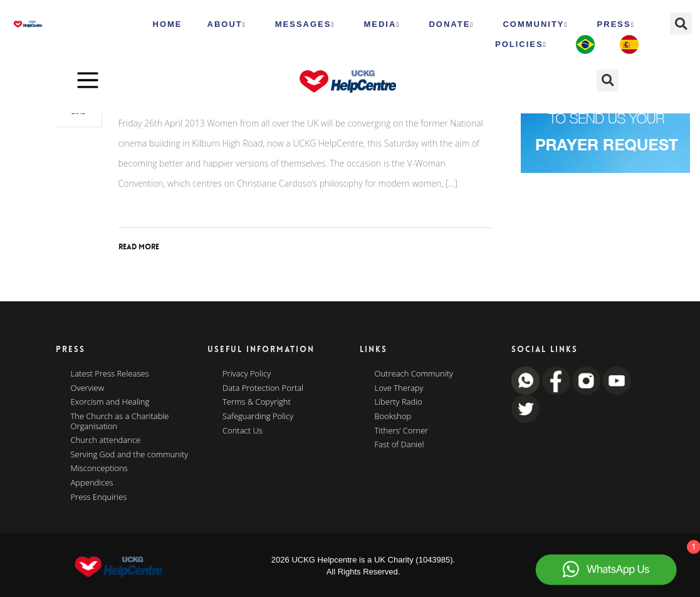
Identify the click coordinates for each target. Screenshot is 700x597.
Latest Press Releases (110, 374)
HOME (168, 24)
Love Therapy (399, 388)
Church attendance (106, 440)
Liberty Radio (399, 402)
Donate (451, 24)
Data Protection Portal (263, 388)
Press (616, 24)
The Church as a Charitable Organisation (120, 421)
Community (535, 24)
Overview (88, 388)
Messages (305, 24)
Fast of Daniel (400, 445)
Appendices (92, 483)
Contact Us (243, 431)
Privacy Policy (247, 374)
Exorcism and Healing (110, 402)
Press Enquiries (99, 497)
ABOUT (227, 24)
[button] (681, 23)
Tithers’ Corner (402, 431)
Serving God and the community (130, 455)
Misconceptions (99, 469)
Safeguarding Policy (258, 417)
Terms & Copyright (257, 402)
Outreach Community (414, 374)
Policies (521, 44)
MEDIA (382, 24)
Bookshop (393, 417)
